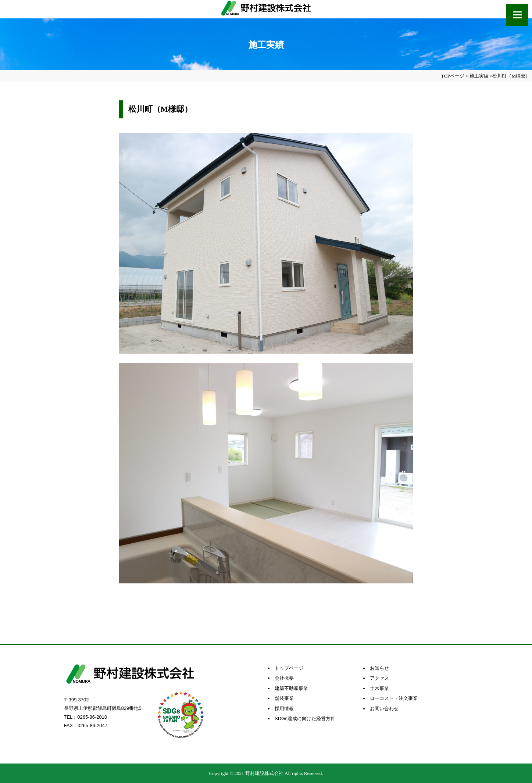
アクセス (379, 678)
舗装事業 (284, 698)
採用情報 (284, 709)
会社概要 (284, 678)
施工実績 (479, 76)
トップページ (289, 668)
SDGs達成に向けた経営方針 (305, 718)
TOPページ (453, 76)
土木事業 (379, 688)
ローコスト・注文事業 (394, 698)
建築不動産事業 (291, 688)
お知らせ (379, 668)
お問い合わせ (384, 709)
